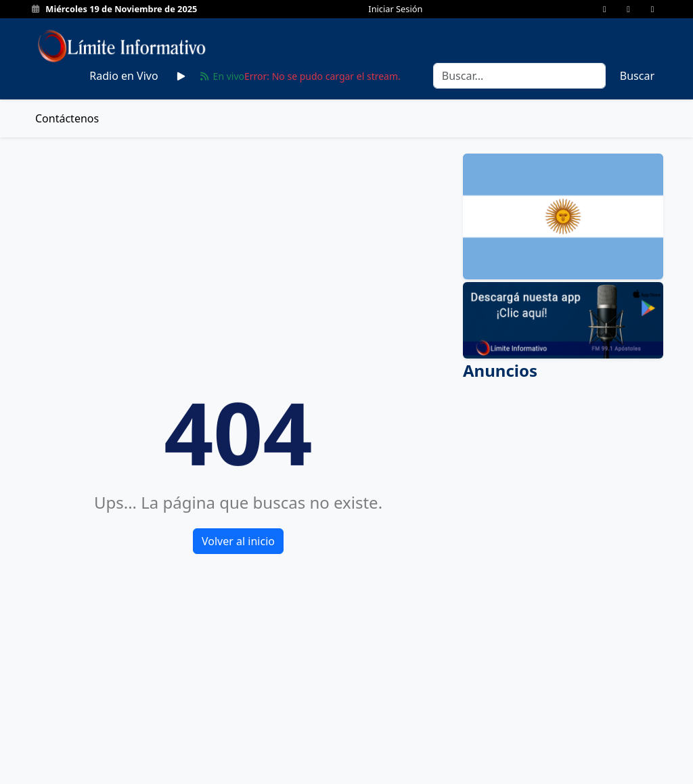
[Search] (519, 76)
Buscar (637, 76)
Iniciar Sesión (395, 9)
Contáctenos (67, 118)
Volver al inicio (238, 541)
